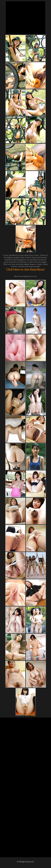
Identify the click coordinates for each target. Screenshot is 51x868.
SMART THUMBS (30, 715)
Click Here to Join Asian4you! (25, 269)
